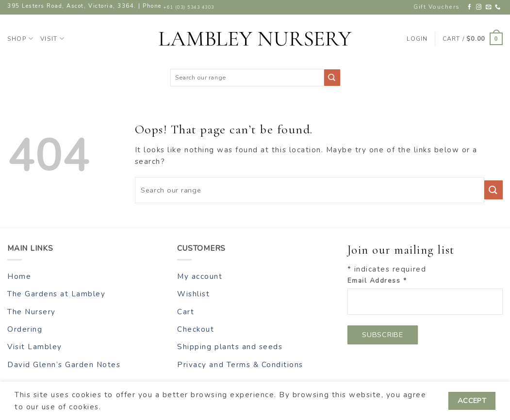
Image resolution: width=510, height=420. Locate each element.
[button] (473, 39)
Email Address (377, 281)
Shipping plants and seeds (230, 347)
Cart (186, 312)
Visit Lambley (35, 347)
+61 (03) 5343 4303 (189, 7)
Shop (20, 39)
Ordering (25, 329)
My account (200, 276)
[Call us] (498, 7)
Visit (52, 39)
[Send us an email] (489, 7)
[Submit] (332, 77)
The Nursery (32, 312)
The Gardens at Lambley (56, 294)
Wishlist (193, 294)
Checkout (196, 329)
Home (19, 276)
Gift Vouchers (437, 7)
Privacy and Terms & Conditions (240, 365)
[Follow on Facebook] (470, 7)
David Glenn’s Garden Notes (64, 365)
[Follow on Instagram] (479, 7)
